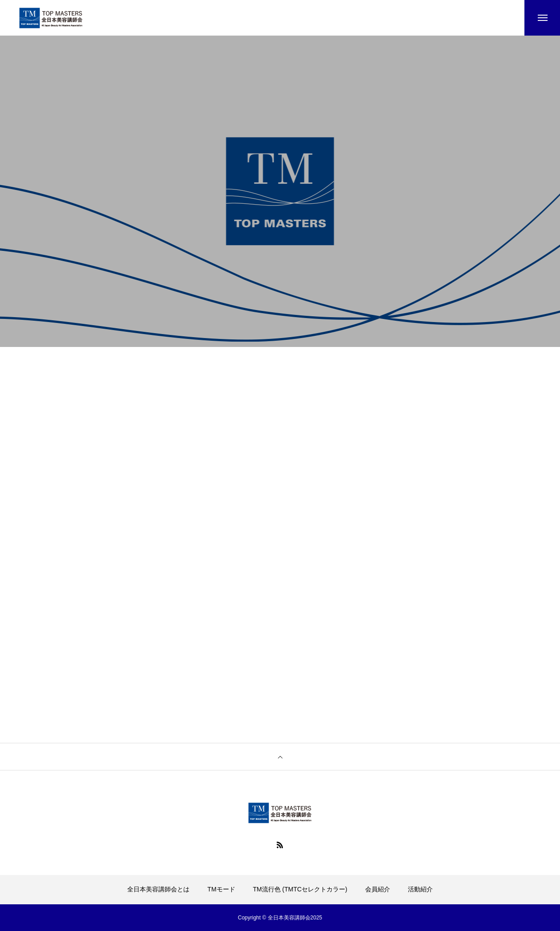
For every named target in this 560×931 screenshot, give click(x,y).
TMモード (221, 889)
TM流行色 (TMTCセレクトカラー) (300, 889)
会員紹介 (378, 889)
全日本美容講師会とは (158, 889)
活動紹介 (420, 889)
